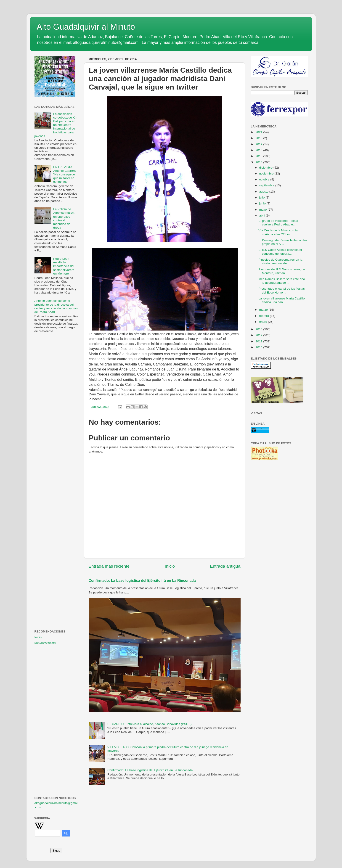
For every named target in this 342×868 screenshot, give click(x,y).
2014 (259, 162)
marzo (264, 310)
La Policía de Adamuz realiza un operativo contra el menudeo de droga (64, 218)
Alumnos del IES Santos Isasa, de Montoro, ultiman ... (282, 271)
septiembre (267, 185)
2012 (259, 335)
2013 (259, 329)
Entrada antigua (225, 566)
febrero (265, 316)
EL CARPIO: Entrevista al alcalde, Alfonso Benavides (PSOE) (150, 724)
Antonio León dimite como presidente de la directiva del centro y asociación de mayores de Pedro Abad (56, 306)
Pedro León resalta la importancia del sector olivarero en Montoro (64, 266)
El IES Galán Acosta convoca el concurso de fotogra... (280, 252)
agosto (264, 192)
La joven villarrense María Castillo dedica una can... (282, 300)
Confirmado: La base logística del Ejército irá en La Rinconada (142, 581)
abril (263, 216)
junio (263, 203)
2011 (259, 341)
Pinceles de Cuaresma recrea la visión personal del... (280, 261)
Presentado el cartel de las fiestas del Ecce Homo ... (282, 290)
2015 (259, 156)
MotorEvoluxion (45, 643)
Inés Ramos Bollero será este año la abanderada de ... (282, 281)
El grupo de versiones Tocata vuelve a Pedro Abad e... (278, 223)
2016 (259, 150)
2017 (259, 144)
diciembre (266, 168)
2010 (259, 347)
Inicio (170, 566)
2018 (259, 138)
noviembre (267, 173)
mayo (264, 210)
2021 (259, 132)
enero (264, 322)
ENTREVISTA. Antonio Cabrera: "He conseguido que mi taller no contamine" (65, 175)
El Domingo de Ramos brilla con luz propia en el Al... (283, 242)
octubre (265, 179)
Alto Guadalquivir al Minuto (86, 27)
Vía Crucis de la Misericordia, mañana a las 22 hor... (278, 232)
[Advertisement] (56, 410)
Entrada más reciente (109, 566)
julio (262, 197)
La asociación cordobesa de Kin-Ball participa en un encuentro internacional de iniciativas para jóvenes (56, 125)
